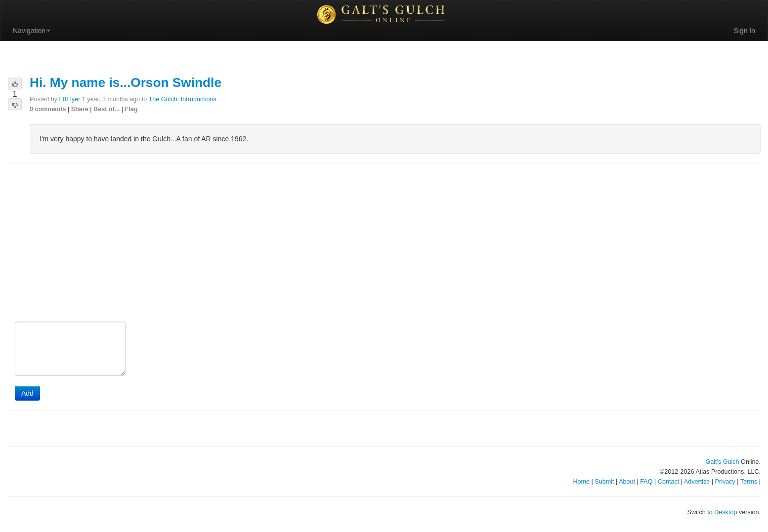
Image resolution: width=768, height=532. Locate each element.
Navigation (32, 31)
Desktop (725, 512)
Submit (604, 482)
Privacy (725, 482)
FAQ (646, 482)
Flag (131, 109)
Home (581, 482)
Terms (749, 482)
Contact (668, 482)
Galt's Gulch (722, 462)
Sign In (744, 31)
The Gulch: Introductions (183, 99)
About (627, 482)
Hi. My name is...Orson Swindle (126, 82)
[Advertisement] (384, 244)
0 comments (48, 109)
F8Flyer (70, 99)
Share (80, 109)
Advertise (697, 482)
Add (27, 393)
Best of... (107, 109)
